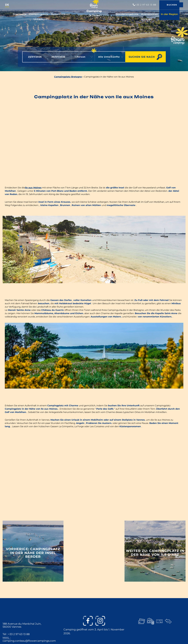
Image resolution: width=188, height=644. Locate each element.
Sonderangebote (127, 14)
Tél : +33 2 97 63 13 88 (16, 634)
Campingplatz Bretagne (68, 77)
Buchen (172, 5)
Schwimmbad (60, 14)
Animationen (150, 14)
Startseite (20, 14)
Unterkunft (41, 19)
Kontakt (147, 19)
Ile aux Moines (33, 188)
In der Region (169, 14)
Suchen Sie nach (142, 57)
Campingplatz (39, 14)
